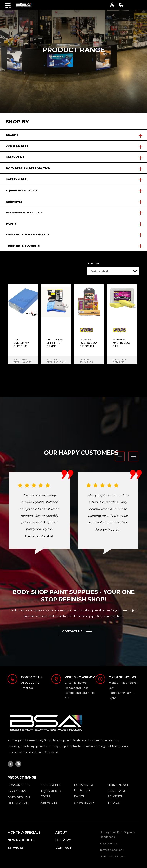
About (61, 832)
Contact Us (76, 631)
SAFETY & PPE (16, 179)
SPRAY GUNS (15, 157)
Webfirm (120, 857)
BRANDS (12, 135)
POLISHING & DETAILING (24, 212)
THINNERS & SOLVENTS (23, 246)
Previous (120, 456)
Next (133, 456)
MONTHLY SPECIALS (24, 832)
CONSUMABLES (17, 146)
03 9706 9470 (30, 683)
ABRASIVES (14, 202)
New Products (21, 840)
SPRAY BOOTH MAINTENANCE (28, 235)
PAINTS (11, 224)
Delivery (63, 840)
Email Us (27, 688)
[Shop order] (113, 271)
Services (16, 848)
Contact (63, 848)
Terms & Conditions (112, 850)
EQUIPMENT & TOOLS (22, 190)
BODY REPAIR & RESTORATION (28, 168)
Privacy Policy (108, 843)
